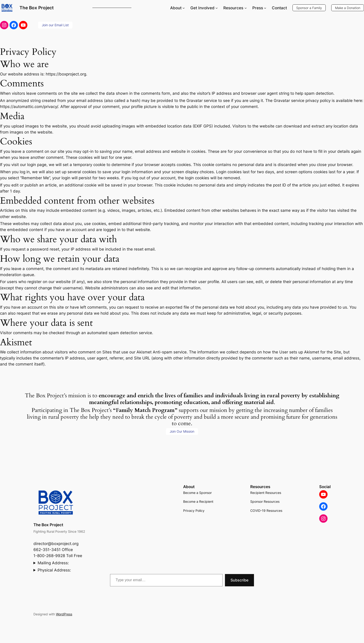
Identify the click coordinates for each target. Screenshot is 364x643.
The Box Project (37, 8)
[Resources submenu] (246, 8)
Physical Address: (54, 570)
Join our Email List (55, 25)
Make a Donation (348, 8)
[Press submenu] (265, 8)
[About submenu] (184, 8)
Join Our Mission (182, 431)
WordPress (64, 614)
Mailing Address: (53, 563)
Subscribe (239, 580)
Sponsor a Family (309, 8)
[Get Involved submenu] (217, 8)
